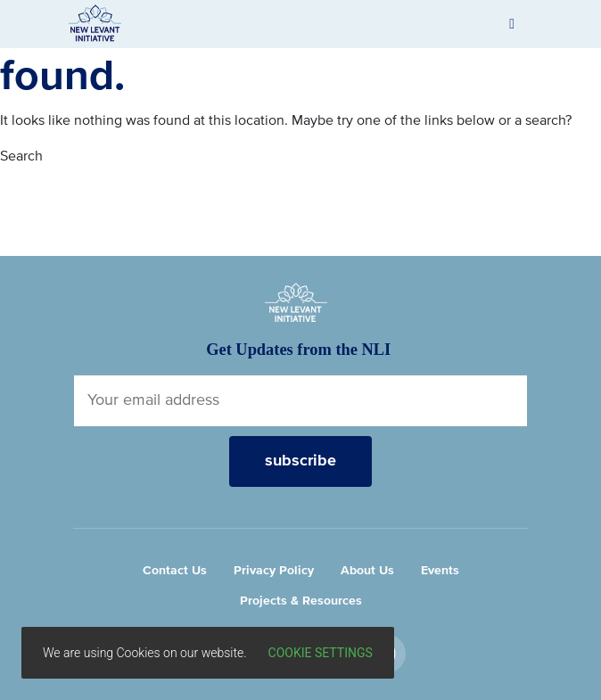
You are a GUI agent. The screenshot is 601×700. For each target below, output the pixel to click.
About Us (367, 571)
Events (440, 571)
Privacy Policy (274, 571)
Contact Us (175, 571)
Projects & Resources (301, 601)
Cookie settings (321, 653)
